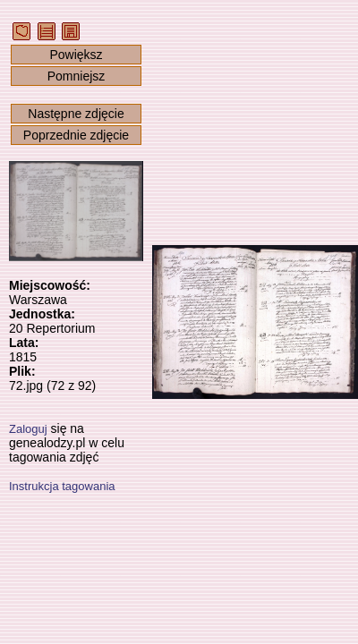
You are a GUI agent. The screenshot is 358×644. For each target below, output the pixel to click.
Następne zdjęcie (76, 114)
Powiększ (76, 55)
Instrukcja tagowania (62, 486)
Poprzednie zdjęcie (76, 135)
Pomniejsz (77, 76)
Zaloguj (28, 429)
